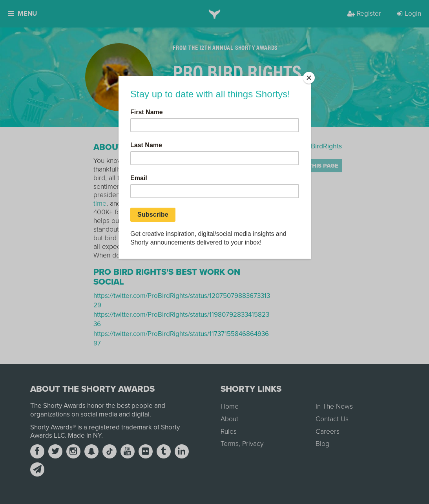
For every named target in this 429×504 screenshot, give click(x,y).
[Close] (309, 78)
